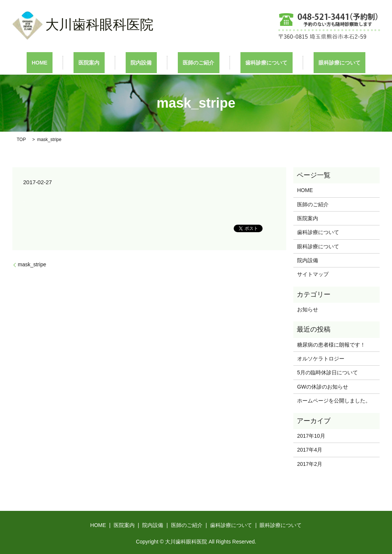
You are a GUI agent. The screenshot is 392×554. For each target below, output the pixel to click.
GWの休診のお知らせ (323, 386)
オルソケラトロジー (326, 358)
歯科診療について (251, 62)
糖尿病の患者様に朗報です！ (331, 344)
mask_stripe (32, 264)
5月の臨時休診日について (327, 372)
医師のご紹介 (194, 62)
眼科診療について (314, 62)
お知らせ (308, 309)
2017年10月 (311, 435)
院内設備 (146, 62)
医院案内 (104, 62)
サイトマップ (313, 274)
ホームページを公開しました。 (334, 400)
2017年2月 (310, 463)
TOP (21, 139)
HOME (65, 62)
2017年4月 (310, 449)
